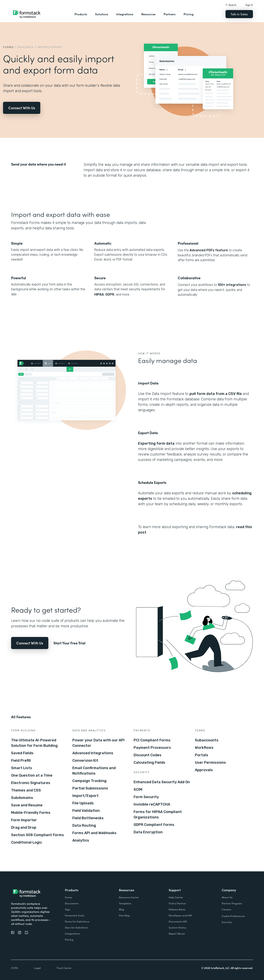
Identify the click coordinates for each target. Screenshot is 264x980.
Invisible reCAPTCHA (152, 804)
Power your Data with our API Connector (98, 743)
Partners (170, 14)
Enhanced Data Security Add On (162, 782)
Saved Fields (22, 753)
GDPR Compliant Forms (154, 825)
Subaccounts (207, 740)
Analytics (81, 840)
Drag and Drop (24, 827)
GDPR (110, 294)
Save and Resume (27, 805)
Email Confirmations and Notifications (94, 771)
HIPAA (99, 294)
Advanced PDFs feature (209, 250)
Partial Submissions (90, 788)
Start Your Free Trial (69, 643)
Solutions (102, 14)
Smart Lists (22, 768)
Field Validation (86, 811)
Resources (148, 14)
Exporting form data (156, 443)
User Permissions (210, 763)
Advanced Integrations (93, 753)
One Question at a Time (32, 775)
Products (81, 14)
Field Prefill (21, 761)
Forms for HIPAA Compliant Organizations (158, 815)
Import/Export (85, 796)
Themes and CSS (26, 790)
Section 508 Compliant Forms (37, 835)
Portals (202, 755)
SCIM (138, 789)
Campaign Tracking (89, 781)
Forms (8, 47)
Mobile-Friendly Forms (31, 813)
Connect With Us (22, 108)
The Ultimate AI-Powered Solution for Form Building (34, 743)
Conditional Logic (27, 842)
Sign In (249, 5)
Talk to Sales (239, 14)
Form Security (146, 797)
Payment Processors (152, 748)
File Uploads (83, 803)
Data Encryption (148, 832)
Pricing (189, 14)
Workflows (204, 748)
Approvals (204, 770)
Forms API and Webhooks (94, 833)
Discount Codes (148, 755)
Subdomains (22, 798)
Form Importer (24, 820)
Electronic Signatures (31, 783)
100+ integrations (232, 285)
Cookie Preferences (233, 916)
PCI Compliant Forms (152, 740)
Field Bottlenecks (88, 818)
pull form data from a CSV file (216, 394)
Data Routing (84, 825)
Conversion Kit (85, 761)
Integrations (125, 14)
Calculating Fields (149, 763)
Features (26, 47)
